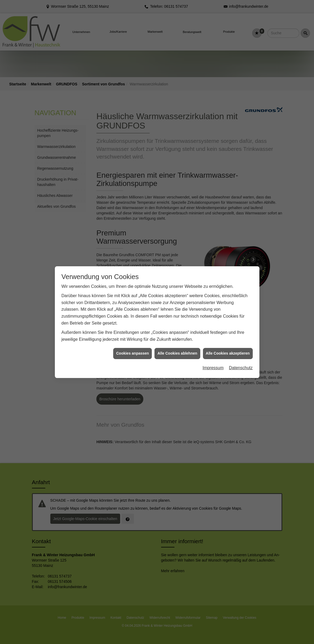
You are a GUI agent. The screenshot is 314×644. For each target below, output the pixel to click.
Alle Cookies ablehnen (177, 331)
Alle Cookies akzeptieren (228, 331)
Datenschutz (241, 345)
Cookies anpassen (132, 331)
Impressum (213, 345)
